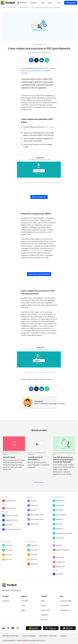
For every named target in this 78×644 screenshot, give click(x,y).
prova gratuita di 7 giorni (36, 251)
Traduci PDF (9, 525)
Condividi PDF (60, 538)
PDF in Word (9, 545)
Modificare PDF (60, 501)
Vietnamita (25, 73)
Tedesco (47, 68)
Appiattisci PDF (60, 567)
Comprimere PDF (10, 501)
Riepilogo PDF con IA (11, 520)
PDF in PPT (9, 555)
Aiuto (23, 606)
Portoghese (46, 71)
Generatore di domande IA (13, 529)
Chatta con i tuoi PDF (12, 516)
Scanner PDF (60, 574)
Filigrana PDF (60, 529)
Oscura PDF (59, 524)
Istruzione (6, 601)
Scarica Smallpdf (66, 601)
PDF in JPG (9, 559)
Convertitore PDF (10, 508)
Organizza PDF (35, 524)
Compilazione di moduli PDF (64, 533)
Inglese (53, 68)
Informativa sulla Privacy (10, 636)
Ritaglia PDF (59, 519)
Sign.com (44, 619)
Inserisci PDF (45, 610)
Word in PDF (34, 545)
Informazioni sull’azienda (48, 636)
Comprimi (33, 3)
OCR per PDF (34, 564)
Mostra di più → (39, 482)
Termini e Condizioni (29, 636)
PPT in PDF (34, 555)
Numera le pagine (61, 515)
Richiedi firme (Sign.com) (63, 550)
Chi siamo (25, 601)
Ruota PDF (34, 510)
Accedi (59, 3)
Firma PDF (59, 545)
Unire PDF (34, 501)
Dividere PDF (34, 505)
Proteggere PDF (60, 562)
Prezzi (43, 601)
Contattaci (63, 636)
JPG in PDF (34, 559)
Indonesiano (38, 71)
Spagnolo (24, 71)
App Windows (65, 610)
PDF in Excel (9, 550)
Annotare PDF (60, 505)
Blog (23, 610)
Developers (45, 615)
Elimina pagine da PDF (37, 515)
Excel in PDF (34, 550)
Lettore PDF (59, 510)
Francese (31, 71)
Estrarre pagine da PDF (37, 519)
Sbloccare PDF (60, 557)
